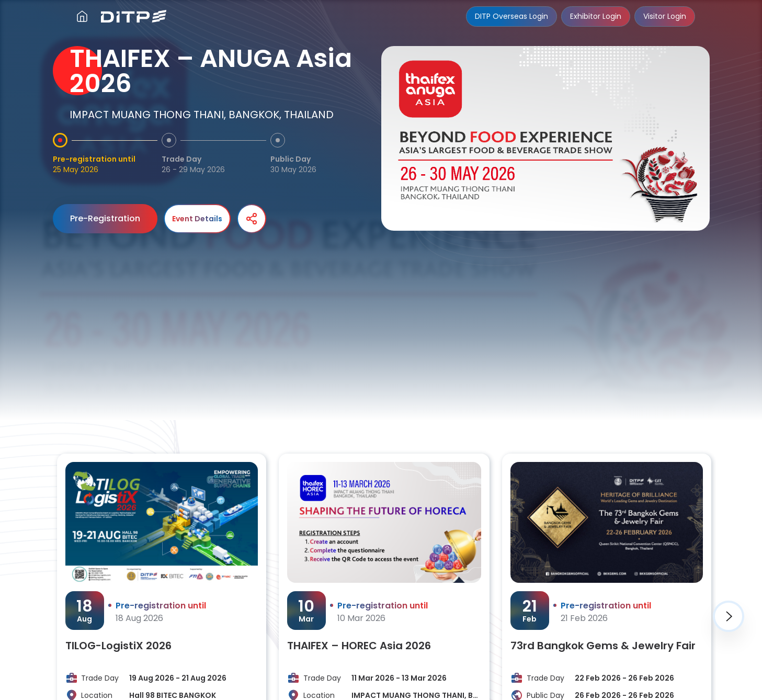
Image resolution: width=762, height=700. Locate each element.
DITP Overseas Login (511, 16)
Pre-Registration (105, 218)
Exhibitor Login (596, 16)
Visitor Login (665, 16)
